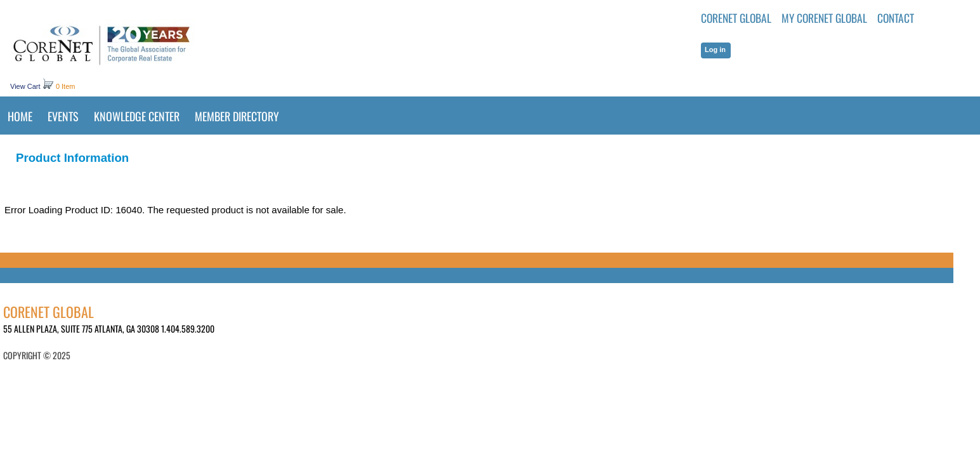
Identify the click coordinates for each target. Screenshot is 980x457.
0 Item (66, 86)
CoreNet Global (736, 18)
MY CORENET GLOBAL (824, 18)
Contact (896, 18)
